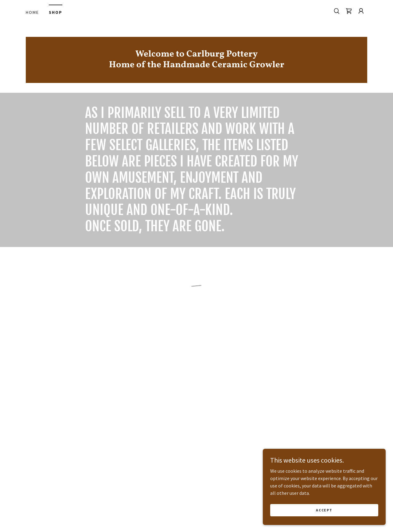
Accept (324, 514)
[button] (349, 11)
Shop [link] (56, 12)
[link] (196, 65)
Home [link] (32, 12)
